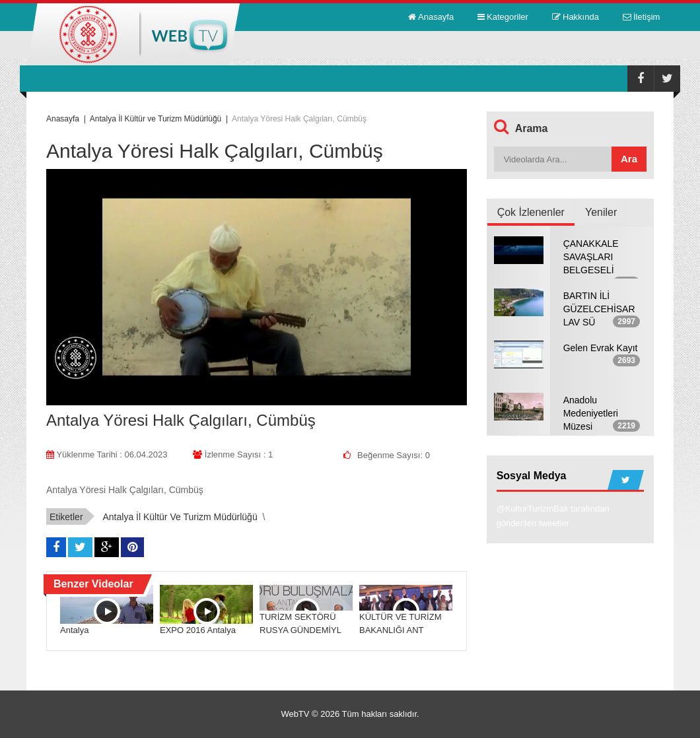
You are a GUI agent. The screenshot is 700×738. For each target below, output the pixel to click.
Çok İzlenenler (531, 212)
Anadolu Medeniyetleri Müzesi (591, 413)
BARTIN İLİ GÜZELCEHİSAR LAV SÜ (599, 309)
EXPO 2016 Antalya (198, 630)
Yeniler (601, 212)
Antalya (74, 630)
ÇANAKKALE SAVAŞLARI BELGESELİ (591, 257)
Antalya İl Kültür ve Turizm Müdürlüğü (180, 517)
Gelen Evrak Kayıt (601, 348)
